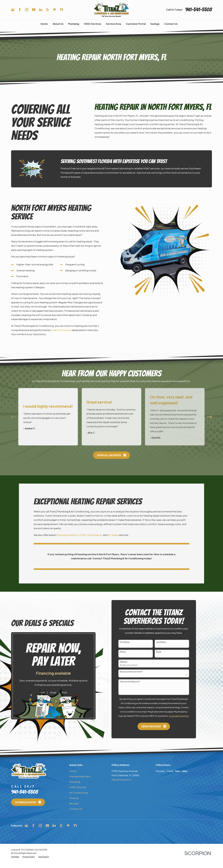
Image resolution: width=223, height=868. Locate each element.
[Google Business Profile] (13, 10)
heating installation (68, 535)
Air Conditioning (79, 793)
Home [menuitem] (44, 24)
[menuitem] (15, 857)
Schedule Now (28, 802)
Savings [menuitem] (155, 24)
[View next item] (209, 417)
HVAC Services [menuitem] (93, 24)
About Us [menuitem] (58, 24)
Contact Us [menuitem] (171, 24)
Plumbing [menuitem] (74, 24)
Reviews (74, 803)
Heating (74, 798)
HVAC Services (78, 787)
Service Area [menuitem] (113, 24)
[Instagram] (27, 10)
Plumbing (75, 782)
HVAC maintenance (91, 535)
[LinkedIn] (41, 10)
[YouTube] (34, 10)
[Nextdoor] (61, 10)
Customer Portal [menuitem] (136, 24)
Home (73, 771)
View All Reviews (111, 455)
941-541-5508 (198, 10)
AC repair (113, 535)
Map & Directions (121, 780)
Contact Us (76, 809)
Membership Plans (80, 776)
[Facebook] (20, 10)
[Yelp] (47, 10)
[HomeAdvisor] (54, 10)
